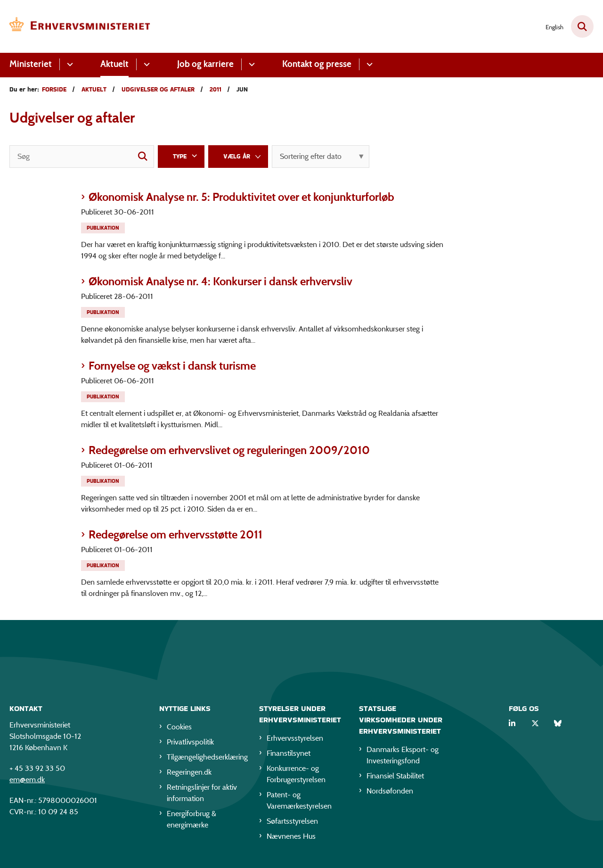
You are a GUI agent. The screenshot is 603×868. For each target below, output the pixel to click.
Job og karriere (205, 64)
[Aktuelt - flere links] (145, 64)
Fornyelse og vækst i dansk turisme (172, 366)
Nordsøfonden (390, 792)
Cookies (179, 728)
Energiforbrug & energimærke (191, 821)
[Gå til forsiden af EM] (80, 26)
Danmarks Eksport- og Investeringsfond (403, 756)
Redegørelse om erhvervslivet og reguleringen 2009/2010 (229, 450)
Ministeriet (31, 64)
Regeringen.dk (189, 773)
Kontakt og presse (317, 64)
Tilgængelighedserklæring (205, 758)
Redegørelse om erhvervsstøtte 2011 (175, 534)
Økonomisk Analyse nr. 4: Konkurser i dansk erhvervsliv (220, 281)
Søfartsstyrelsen (292, 823)
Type (180, 156)
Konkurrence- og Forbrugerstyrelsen (296, 775)
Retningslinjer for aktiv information (202, 794)
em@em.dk (27, 781)
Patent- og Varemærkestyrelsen (299, 802)
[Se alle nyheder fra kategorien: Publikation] (104, 227)
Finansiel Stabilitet (395, 777)
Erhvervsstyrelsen (295, 740)
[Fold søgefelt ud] (582, 26)
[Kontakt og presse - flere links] (368, 64)
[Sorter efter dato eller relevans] (321, 157)
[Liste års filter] (238, 157)
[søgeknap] (143, 157)
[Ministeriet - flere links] (69, 64)
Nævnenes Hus (291, 838)
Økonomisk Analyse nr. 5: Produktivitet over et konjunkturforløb (241, 197)
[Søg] (82, 157)
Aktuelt (114, 64)
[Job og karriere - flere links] (250, 64)
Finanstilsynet (289, 755)
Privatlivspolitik (190, 743)
